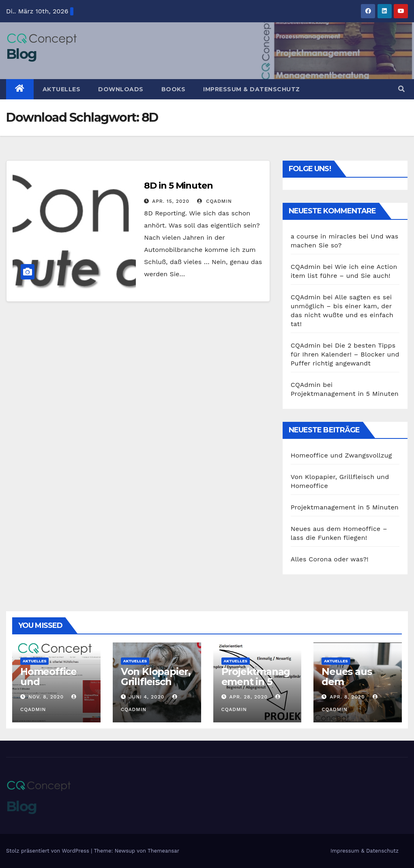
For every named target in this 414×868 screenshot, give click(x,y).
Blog (21, 54)
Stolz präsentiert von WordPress (48, 851)
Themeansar (163, 851)
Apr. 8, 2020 (347, 697)
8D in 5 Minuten (178, 186)
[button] (401, 89)
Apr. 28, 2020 (248, 697)
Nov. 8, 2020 (46, 697)
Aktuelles (62, 89)
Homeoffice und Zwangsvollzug (341, 455)
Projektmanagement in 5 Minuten (345, 394)
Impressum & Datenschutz (252, 89)
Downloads (121, 89)
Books (174, 89)
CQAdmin (214, 201)
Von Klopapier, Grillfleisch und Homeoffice (156, 687)
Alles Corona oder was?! (330, 559)
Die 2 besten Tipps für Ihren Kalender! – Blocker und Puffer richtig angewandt (345, 354)
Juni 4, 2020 (147, 697)
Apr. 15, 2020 (171, 201)
